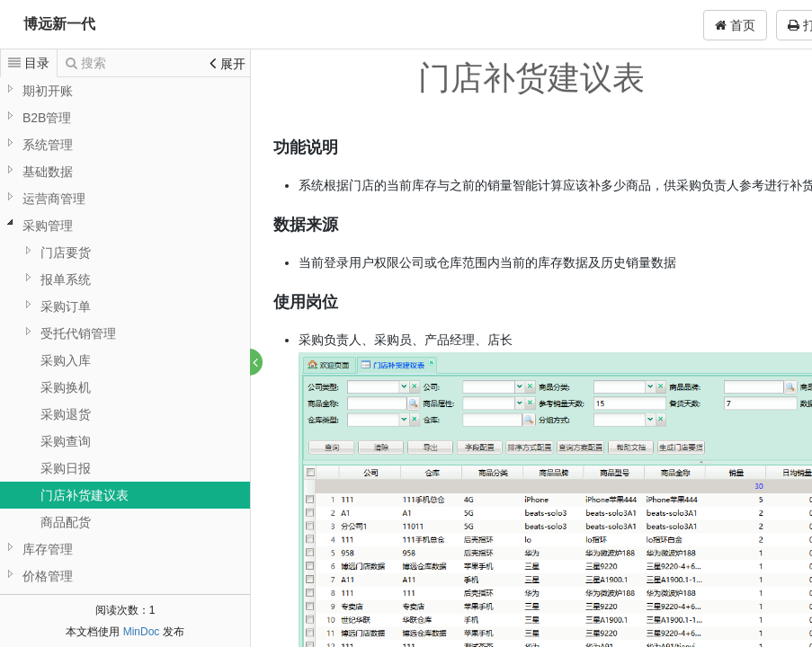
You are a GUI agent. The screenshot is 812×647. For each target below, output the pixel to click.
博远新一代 (59, 24)
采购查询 (66, 441)
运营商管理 (54, 199)
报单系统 (66, 279)
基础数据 (48, 172)
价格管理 (48, 576)
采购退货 (66, 414)
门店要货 (66, 253)
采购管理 (48, 226)
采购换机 (66, 387)
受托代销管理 (78, 333)
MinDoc (142, 632)
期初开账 (48, 91)
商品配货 (66, 522)
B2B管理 (47, 118)
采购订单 (66, 306)
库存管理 (48, 549)
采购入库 (66, 360)
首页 (735, 25)
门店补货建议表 (85, 495)
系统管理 (48, 145)
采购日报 (66, 468)
